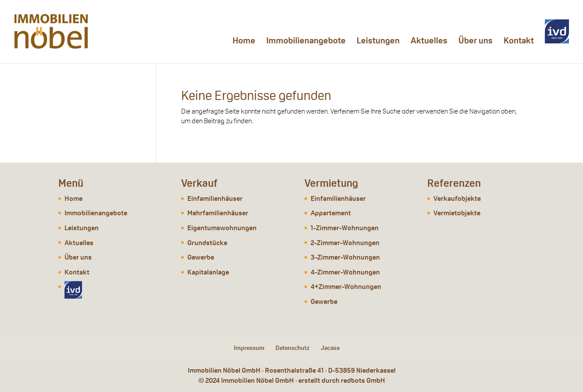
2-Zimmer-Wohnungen (345, 243)
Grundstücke (207, 243)
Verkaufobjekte (457, 198)
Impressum (249, 348)
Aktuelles (429, 42)
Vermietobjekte (457, 213)
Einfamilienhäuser (215, 198)
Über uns (476, 42)
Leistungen (378, 42)
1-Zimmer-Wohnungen (345, 228)
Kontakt (519, 42)
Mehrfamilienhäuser (218, 213)
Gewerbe (201, 257)
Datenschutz (293, 348)
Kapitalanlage (208, 272)
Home (244, 42)
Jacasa (330, 348)
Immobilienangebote (306, 42)
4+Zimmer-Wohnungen (346, 287)
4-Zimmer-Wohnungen (345, 272)
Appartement (331, 213)
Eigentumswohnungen (222, 228)
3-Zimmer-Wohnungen (345, 257)
